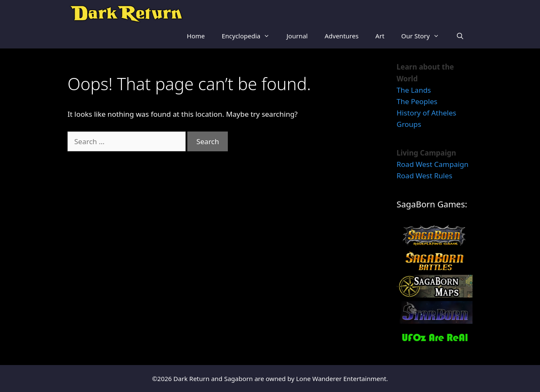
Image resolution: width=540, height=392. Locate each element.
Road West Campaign (433, 164)
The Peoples (417, 101)
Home (196, 36)
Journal (297, 36)
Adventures (341, 36)
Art (380, 36)
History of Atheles (426, 113)
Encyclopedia (250, 36)
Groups (409, 124)
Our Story (424, 36)
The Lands (414, 90)
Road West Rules (424, 176)
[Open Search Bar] (460, 36)
